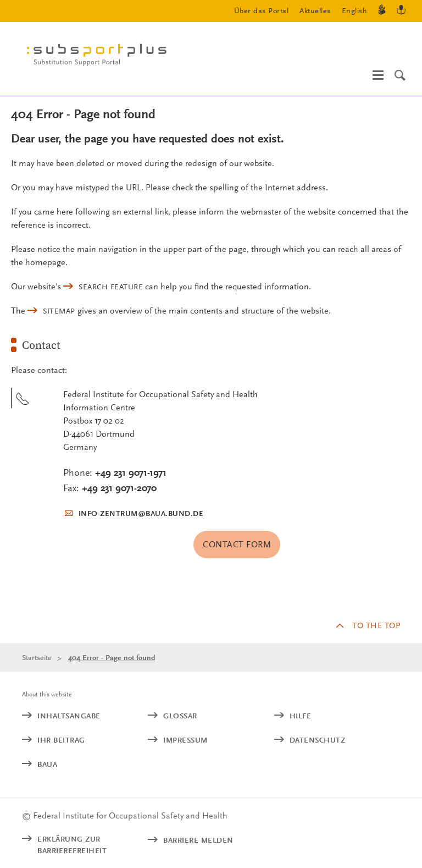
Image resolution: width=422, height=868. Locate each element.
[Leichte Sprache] (401, 11)
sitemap (59, 311)
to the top (376, 625)
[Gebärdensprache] (382, 11)
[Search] (400, 76)
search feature (111, 287)
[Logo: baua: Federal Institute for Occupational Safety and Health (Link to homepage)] (101, 57)
